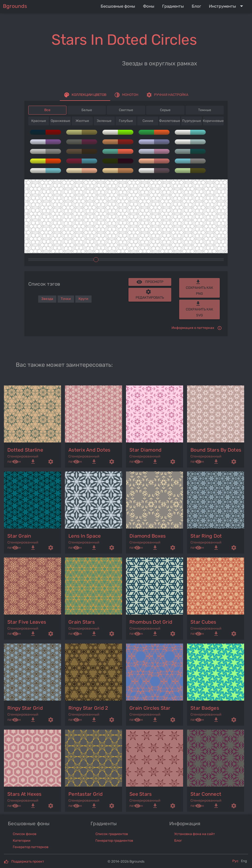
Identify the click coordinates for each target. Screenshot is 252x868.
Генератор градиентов (114, 841)
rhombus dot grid (151, 622)
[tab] (85, 95)
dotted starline (25, 450)
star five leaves (27, 622)
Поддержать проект (28, 861)
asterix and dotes (89, 450)
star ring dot (206, 536)
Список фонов (25, 834)
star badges (205, 708)
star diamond (145, 450)
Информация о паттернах (193, 328)
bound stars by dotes (216, 450)
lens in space (85, 536)
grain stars (82, 622)
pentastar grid (86, 794)
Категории (22, 841)
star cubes (203, 622)
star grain (19, 536)
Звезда (47, 299)
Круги (83, 299)
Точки (66, 299)
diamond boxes (148, 536)
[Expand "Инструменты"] (227, 6)
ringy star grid (25, 708)
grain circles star (150, 708)
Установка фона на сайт (195, 834)
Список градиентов (112, 834)
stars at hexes (24, 794)
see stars (141, 794)
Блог (178, 841)
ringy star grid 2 (88, 708)
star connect (206, 794)
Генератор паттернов (31, 847)
